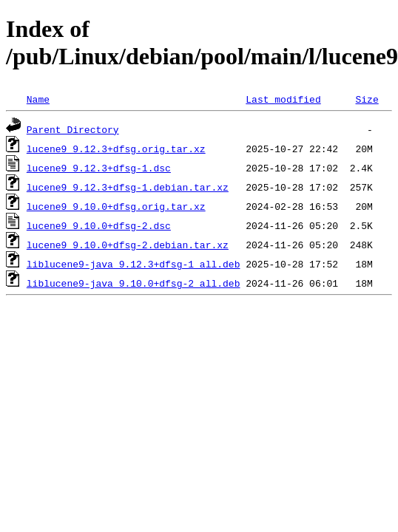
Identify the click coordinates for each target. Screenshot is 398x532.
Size (367, 99)
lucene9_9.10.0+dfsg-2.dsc (99, 225)
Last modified (283, 99)
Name (38, 99)
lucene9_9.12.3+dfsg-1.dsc (99, 168)
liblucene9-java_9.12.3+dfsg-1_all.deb (134, 264)
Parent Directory (73, 129)
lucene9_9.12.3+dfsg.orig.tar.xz (116, 149)
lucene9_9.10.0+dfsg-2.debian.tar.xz (128, 245)
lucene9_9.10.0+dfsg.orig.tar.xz (116, 206)
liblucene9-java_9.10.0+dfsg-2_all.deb (134, 283)
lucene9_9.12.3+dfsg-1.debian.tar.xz (128, 187)
